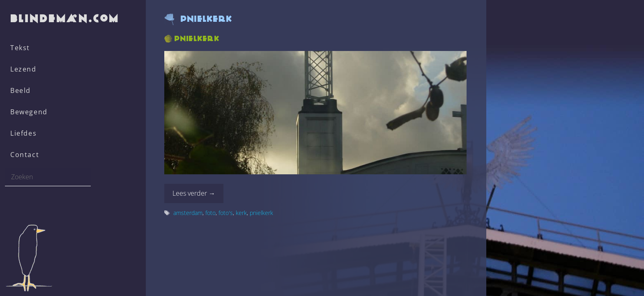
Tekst (20, 48)
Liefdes (23, 133)
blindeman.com (65, 18)
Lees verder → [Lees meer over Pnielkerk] (194, 193)
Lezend (23, 69)
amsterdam (188, 213)
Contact (25, 155)
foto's (226, 213)
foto (210, 213)
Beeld (21, 90)
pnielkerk (261, 213)
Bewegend (29, 112)
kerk (241, 213)
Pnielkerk (197, 38)
